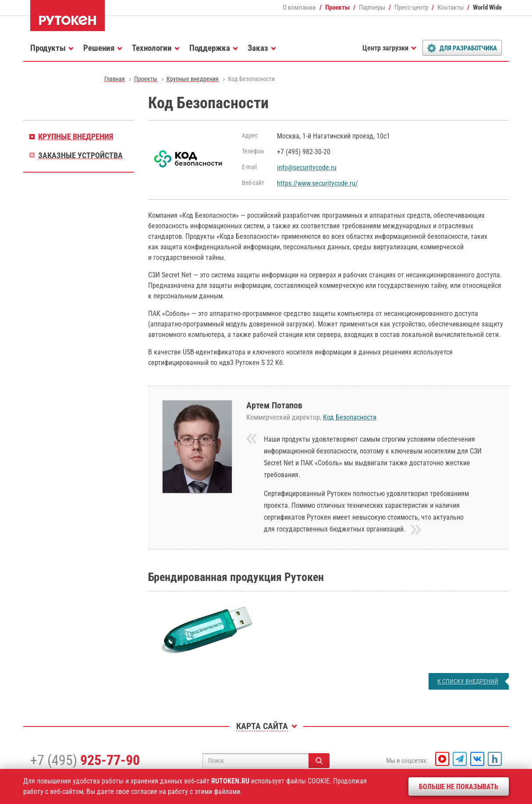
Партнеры (372, 7)
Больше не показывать (459, 787)
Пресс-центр (411, 7)
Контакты (450, 7)
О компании (299, 7)
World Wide (487, 7)
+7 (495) (85, 760)
